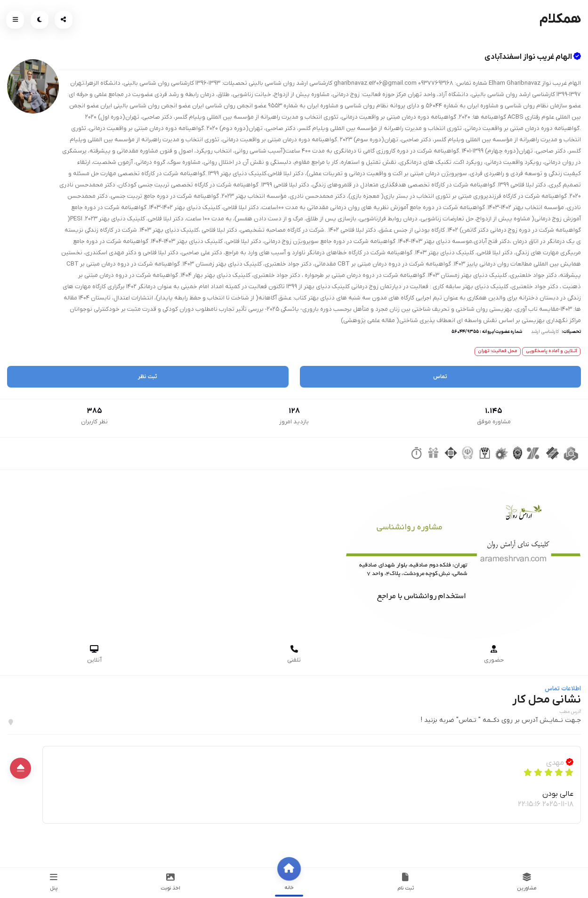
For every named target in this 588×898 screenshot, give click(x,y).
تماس (440, 377)
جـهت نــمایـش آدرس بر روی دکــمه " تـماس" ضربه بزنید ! (501, 720)
